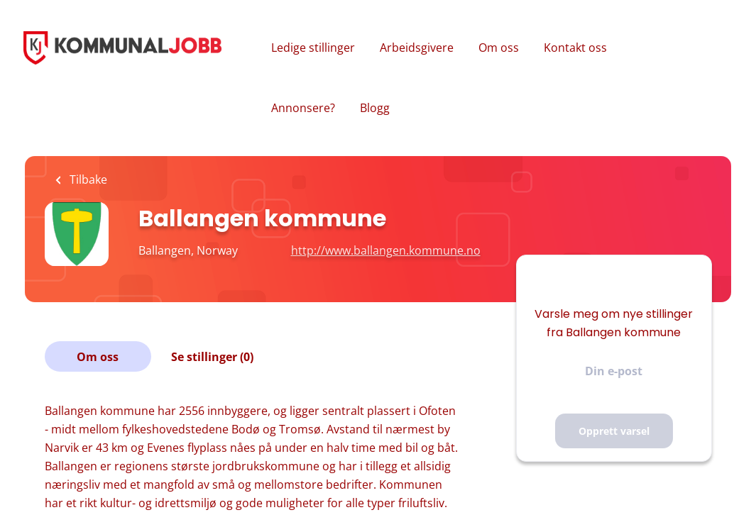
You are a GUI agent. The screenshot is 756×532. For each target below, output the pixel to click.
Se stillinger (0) (212, 357)
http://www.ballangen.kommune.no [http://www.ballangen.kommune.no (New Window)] (386, 250)
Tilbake (87, 179)
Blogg (375, 108)
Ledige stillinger (313, 48)
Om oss (499, 48)
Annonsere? (303, 108)
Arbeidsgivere (417, 48)
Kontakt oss (575, 48)
